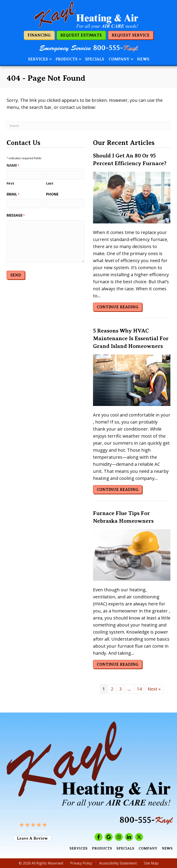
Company (119, 59)
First (10, 183)
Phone (52, 194)
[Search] (88, 126)
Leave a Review (32, 838)
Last (50, 183)
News (143, 59)
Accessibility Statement (118, 863)
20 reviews (37, 831)
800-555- (116, 48)
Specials (95, 59)
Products (66, 59)
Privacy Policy (81, 863)
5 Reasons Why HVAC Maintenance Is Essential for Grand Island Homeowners (131, 338)
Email (13, 194)
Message (16, 215)
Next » (154, 689)
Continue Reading (118, 307)
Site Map (151, 863)
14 (139, 689)
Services (38, 59)
